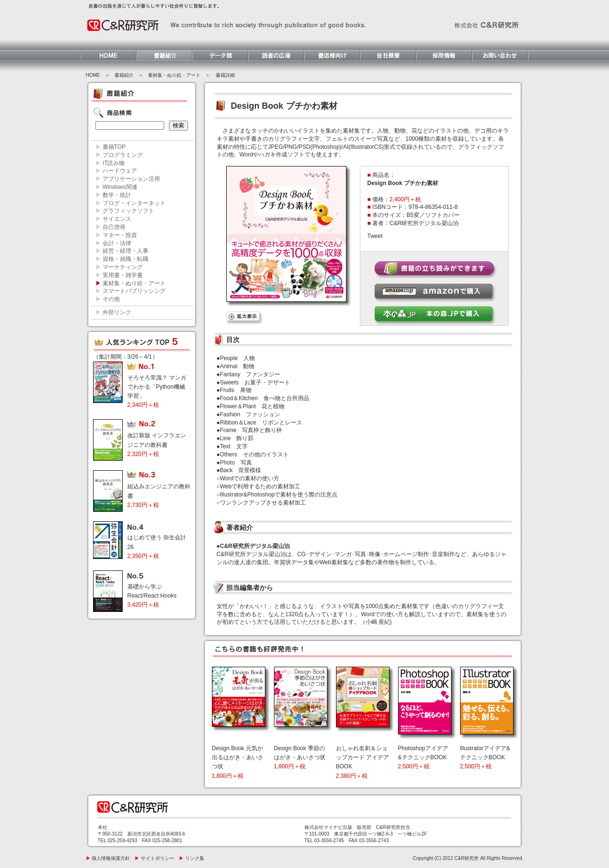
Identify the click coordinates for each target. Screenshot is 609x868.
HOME (93, 75)
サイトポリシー (154, 858)
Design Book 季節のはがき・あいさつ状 (300, 757)
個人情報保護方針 (108, 858)
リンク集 (192, 858)
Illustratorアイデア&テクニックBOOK (485, 757)
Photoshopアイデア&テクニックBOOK (423, 757)
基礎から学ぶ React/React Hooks (152, 596)
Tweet (375, 236)
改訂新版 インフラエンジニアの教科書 (157, 444)
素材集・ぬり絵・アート (174, 75)
